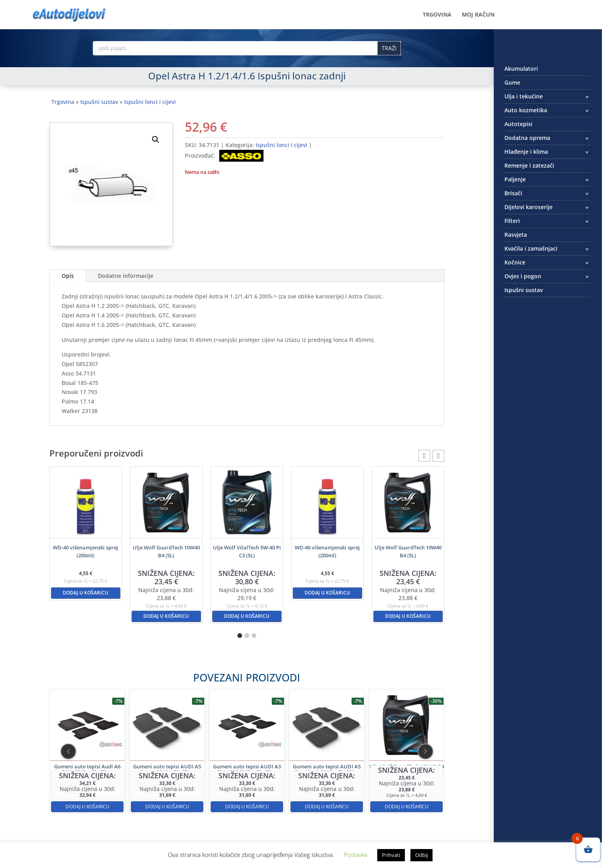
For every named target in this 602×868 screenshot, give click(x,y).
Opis (68, 276)
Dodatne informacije (126, 276)
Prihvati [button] (391, 855)
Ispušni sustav (99, 102)
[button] (156, 140)
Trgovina (437, 15)
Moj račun (478, 15)
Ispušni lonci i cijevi (150, 102)
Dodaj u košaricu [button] (86, 593)
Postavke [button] (356, 855)
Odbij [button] (421, 855)
